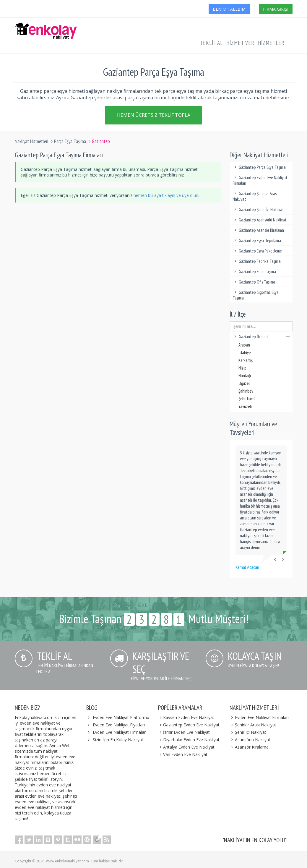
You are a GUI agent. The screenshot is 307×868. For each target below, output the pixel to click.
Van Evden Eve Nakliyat (183, 754)
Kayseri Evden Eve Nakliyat (186, 717)
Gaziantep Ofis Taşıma (254, 282)
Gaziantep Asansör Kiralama (258, 230)
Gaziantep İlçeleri (261, 337)
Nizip (242, 368)
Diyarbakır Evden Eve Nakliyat (189, 740)
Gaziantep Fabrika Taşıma (257, 261)
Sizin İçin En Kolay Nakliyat (118, 740)
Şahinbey (246, 391)
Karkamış (246, 360)
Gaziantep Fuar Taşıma (254, 272)
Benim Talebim (229, 9)
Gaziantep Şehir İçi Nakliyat (258, 209)
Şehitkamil (247, 399)
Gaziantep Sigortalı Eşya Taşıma (256, 295)
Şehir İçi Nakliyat (248, 732)
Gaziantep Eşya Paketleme (257, 251)
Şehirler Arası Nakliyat (253, 725)
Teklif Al (211, 43)
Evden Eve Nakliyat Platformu (121, 717)
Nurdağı (245, 376)
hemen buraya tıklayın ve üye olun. (166, 195)
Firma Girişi (276, 9)
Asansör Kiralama (249, 747)
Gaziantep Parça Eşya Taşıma (259, 167)
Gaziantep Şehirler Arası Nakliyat (255, 196)
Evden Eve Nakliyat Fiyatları (119, 725)
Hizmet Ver (240, 43)
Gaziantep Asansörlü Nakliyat (260, 220)
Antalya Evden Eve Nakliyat (186, 747)
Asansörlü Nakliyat (250, 740)
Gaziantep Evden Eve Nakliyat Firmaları (260, 180)
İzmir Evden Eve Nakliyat (184, 732)
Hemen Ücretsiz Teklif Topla (154, 116)
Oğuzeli (245, 383)
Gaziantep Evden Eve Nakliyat (189, 725)
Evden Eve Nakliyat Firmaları (120, 732)
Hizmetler (271, 43)
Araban (244, 345)
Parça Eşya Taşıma (70, 141)
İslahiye (245, 353)
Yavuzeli (245, 406)
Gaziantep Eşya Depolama (257, 241)
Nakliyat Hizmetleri (31, 141)
